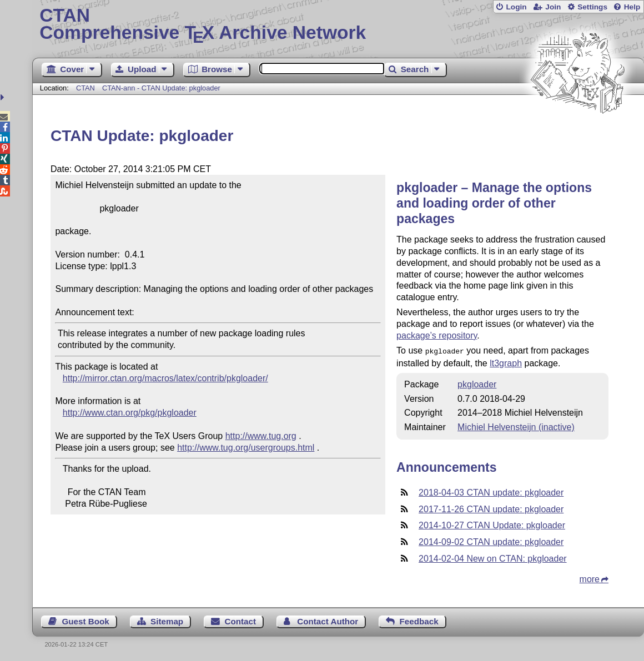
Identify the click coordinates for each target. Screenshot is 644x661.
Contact (240, 620)
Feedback (419, 620)
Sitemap (167, 620)
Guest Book (86, 620)
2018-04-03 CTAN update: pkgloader (491, 491)
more (590, 578)
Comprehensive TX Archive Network (338, 25)
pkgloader (477, 383)
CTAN (85, 88)
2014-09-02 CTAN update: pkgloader (491, 541)
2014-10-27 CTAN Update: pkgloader (492, 524)
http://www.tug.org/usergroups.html (246, 448)
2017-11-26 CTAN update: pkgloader (491, 508)
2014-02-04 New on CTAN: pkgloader (493, 557)
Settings (592, 7)
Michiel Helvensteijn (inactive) (516, 426)
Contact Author (328, 620)
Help (632, 7)
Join (553, 7)
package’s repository (437, 335)
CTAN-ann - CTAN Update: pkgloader (161, 88)
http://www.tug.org (261, 436)
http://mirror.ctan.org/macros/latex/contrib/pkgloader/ (165, 378)
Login (516, 7)
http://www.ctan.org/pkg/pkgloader (130, 413)
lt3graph (506, 362)
